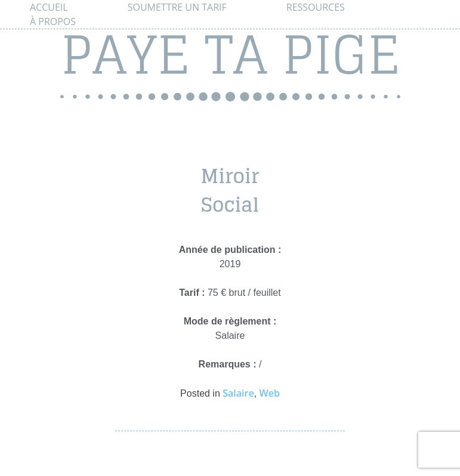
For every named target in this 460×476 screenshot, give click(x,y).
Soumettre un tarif (177, 7)
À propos (53, 21)
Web (270, 393)
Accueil (49, 7)
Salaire (238, 393)
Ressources (316, 7)
